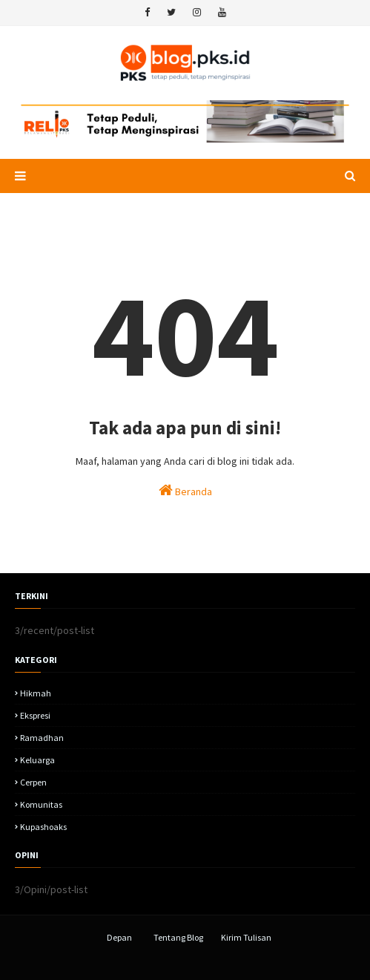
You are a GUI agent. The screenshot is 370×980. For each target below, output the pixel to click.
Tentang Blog (178, 937)
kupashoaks (43, 827)
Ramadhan (42, 738)
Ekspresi (35, 715)
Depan (119, 937)
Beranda (185, 490)
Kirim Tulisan (246, 937)
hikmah (36, 693)
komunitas (41, 804)
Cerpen (33, 782)
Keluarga (37, 760)
